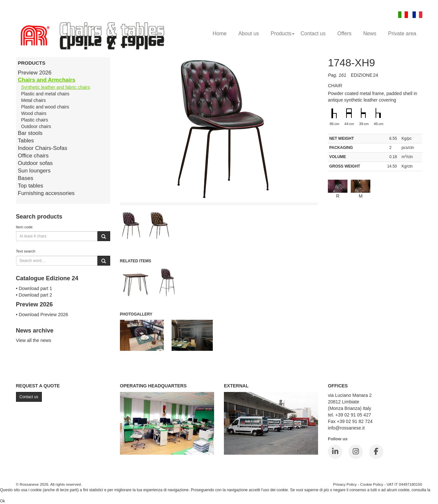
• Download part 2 (34, 295)
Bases (26, 178)
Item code (24, 227)
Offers (344, 33)
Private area (402, 33)
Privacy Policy (345, 484)
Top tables (31, 186)
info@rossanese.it (346, 428)
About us (249, 33)
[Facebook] (376, 452)
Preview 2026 (35, 73)
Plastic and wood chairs (45, 107)
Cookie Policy (372, 484)
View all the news (34, 340)
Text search (26, 251)
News (370, 33)
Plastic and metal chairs (45, 94)
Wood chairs (34, 113)
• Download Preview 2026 (42, 315)
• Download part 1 (34, 288)
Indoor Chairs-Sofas (43, 148)
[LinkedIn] (335, 452)
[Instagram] (356, 452)
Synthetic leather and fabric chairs (56, 87)
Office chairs (33, 156)
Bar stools (30, 133)
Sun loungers (34, 171)
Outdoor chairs (36, 126)
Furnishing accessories (46, 193)
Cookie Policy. (12, 496)
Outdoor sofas (35, 163)
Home (219, 33)
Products (283, 33)
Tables (26, 141)
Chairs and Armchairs (47, 80)
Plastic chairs (35, 120)
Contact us (313, 33)
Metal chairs (34, 100)
